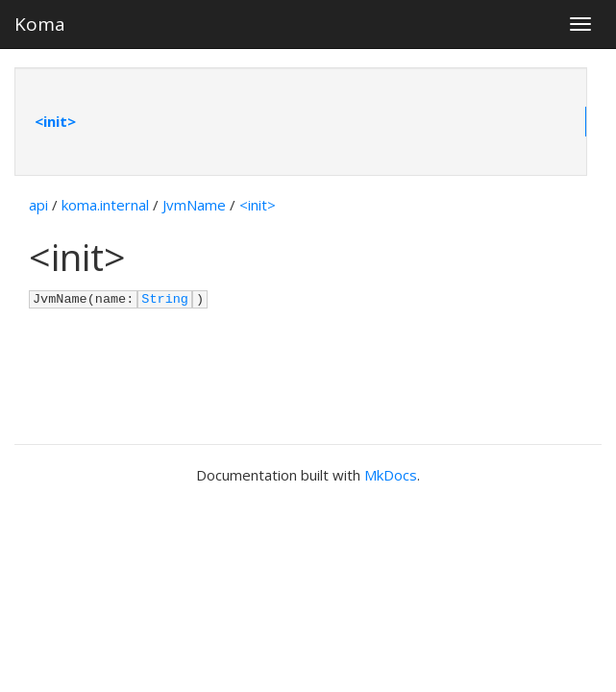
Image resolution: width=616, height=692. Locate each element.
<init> (55, 121)
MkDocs (391, 475)
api (38, 205)
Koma (40, 24)
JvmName (194, 205)
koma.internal (105, 205)
